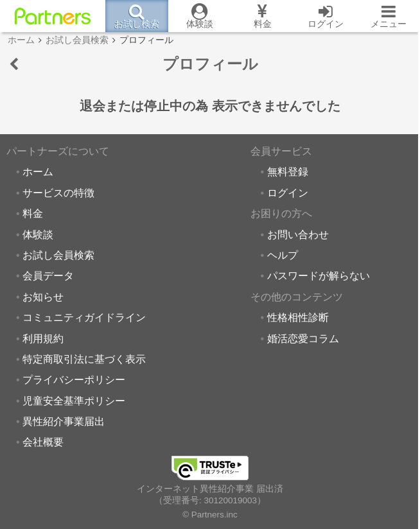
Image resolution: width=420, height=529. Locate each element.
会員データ (48, 275)
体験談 (38, 234)
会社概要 (43, 442)
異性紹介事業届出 (64, 421)
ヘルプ (283, 255)
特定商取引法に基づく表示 (84, 359)
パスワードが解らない (319, 275)
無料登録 (288, 171)
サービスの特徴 (58, 193)
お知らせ (43, 297)
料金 (33, 213)
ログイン (288, 193)
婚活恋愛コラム (303, 338)
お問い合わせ (298, 234)
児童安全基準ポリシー (74, 401)
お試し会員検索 (58, 255)
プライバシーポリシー (74, 379)
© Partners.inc (210, 515)
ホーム (38, 171)
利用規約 (43, 338)
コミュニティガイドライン (84, 317)
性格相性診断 (298, 317)
